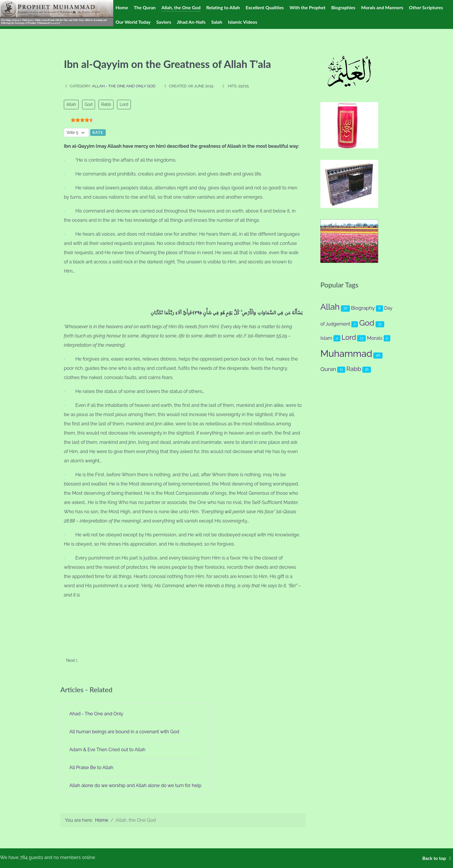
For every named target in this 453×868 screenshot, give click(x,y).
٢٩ (197, 313)
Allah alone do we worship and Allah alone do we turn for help (135, 785)
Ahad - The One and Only (96, 714)
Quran (328, 369)
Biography (363, 308)
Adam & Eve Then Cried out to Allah (107, 750)
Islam (326, 338)
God (89, 104)
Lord (124, 104)
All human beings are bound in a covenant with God (124, 732)
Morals (375, 338)
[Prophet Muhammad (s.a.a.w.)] (57, 13)
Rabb (106, 104)
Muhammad (346, 353)
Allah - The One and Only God (124, 86)
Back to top (438, 858)
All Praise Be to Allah (91, 768)
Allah (71, 104)
